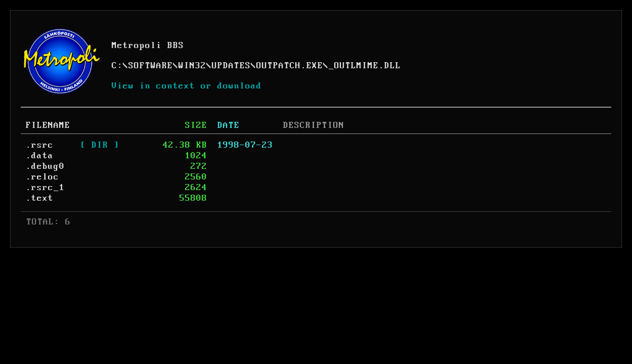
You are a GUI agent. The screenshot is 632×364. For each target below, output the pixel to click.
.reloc (42, 177)
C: (117, 66)
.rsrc (40, 145)
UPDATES (231, 66)
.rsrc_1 (45, 188)
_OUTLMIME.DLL (365, 66)
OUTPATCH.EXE (290, 66)
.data (40, 156)
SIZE (196, 125)
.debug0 (45, 166)
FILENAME (48, 125)
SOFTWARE (151, 66)
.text (40, 198)
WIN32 (192, 66)
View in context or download (187, 86)
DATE (229, 125)
